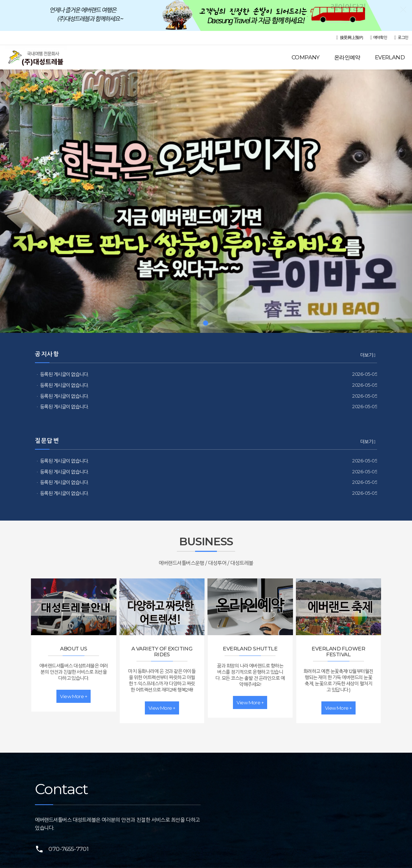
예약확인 (379, 38)
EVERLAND (390, 57)
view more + (74, 696)
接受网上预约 (350, 38)
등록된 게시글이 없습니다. (64, 374)
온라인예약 (347, 57)
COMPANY (306, 57)
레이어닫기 (403, 9)
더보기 (368, 355)
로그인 (401, 38)
